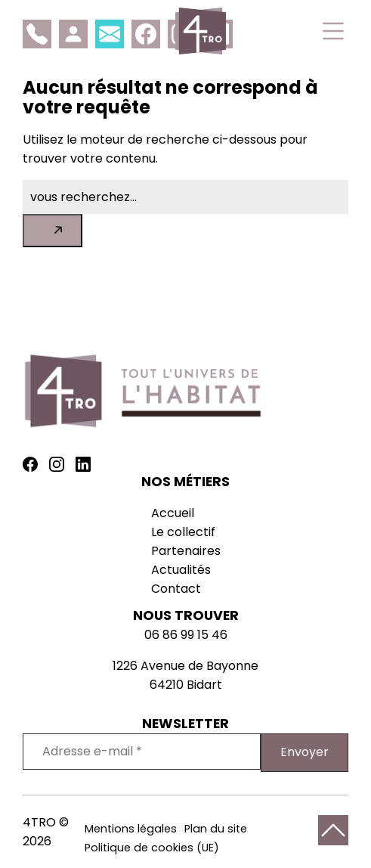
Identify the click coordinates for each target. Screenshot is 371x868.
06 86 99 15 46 (186, 635)
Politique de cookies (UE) (152, 848)
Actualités (181, 570)
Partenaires (186, 551)
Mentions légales (131, 829)
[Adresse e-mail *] (142, 752)
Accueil (173, 513)
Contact (176, 589)
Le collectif (183, 532)
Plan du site (216, 829)
